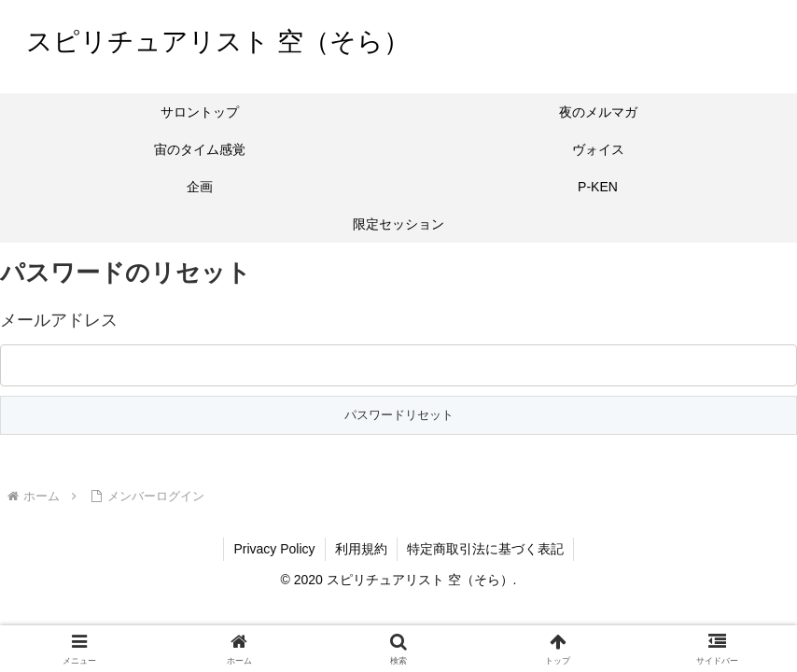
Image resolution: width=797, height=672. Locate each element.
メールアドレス (59, 320)
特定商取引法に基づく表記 (485, 549)
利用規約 (361, 549)
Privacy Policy (274, 549)
